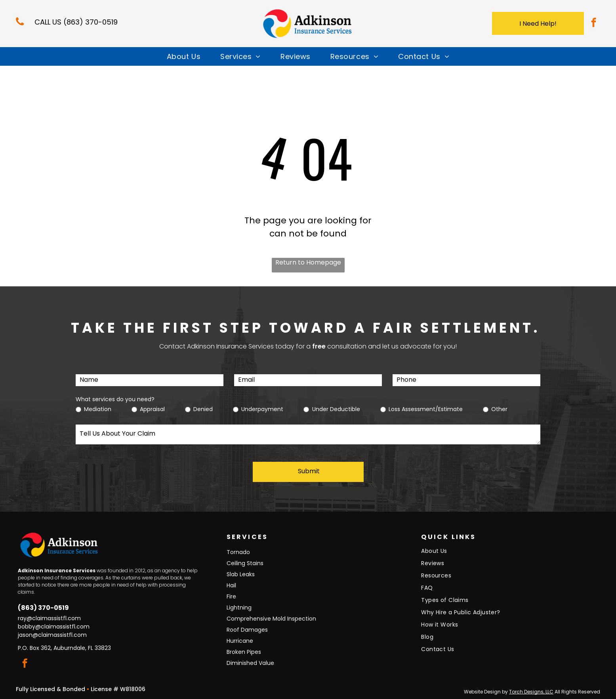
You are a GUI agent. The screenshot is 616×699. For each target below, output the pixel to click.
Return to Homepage (308, 262)
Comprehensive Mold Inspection (271, 619)
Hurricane (240, 641)
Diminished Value (250, 663)
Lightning (239, 608)
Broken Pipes (244, 652)
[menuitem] (184, 56)
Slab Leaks (241, 574)
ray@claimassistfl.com (49, 618)
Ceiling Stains (245, 563)
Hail (231, 585)
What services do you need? (115, 399)
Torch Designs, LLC (531, 692)
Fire (231, 596)
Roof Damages (247, 630)
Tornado (238, 552)
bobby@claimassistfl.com (54, 627)
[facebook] (594, 23)
